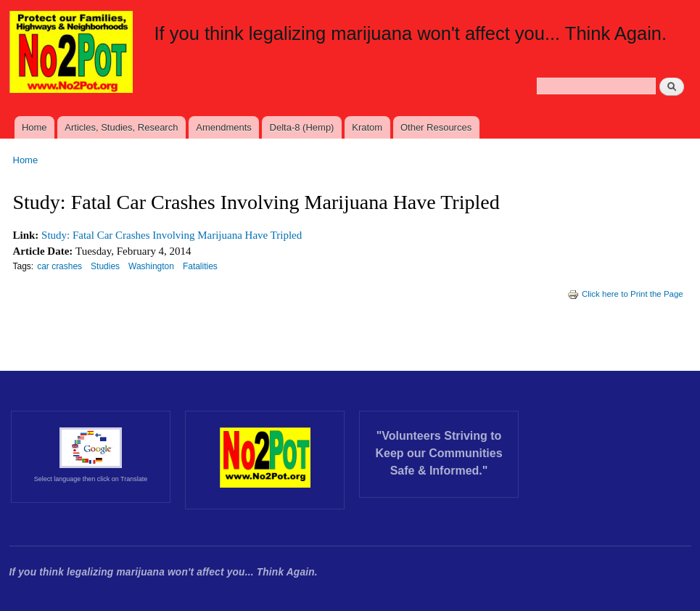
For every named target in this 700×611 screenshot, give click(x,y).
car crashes (59, 266)
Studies (105, 266)
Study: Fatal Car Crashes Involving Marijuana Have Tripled (172, 235)
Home (34, 127)
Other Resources (436, 127)
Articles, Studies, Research (121, 127)
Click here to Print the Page (625, 294)
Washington (151, 266)
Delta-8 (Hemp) (302, 127)
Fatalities (200, 266)
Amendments (224, 127)
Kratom (367, 127)
